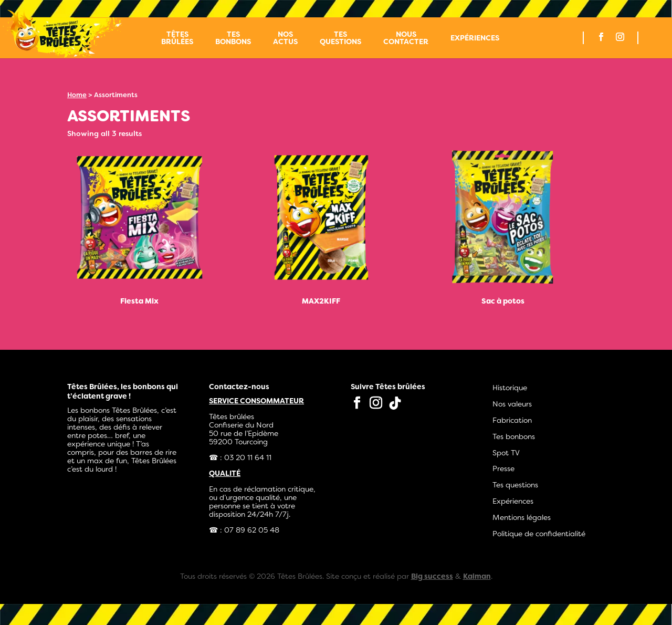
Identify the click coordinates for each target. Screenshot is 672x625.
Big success (432, 576)
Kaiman (477, 576)
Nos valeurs (512, 404)
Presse (503, 468)
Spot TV (506, 453)
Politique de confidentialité (539, 534)
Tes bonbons (233, 38)
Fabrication (512, 420)
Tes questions (340, 38)
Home (77, 95)
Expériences (475, 38)
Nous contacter (406, 38)
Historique (510, 388)
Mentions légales (522, 517)
